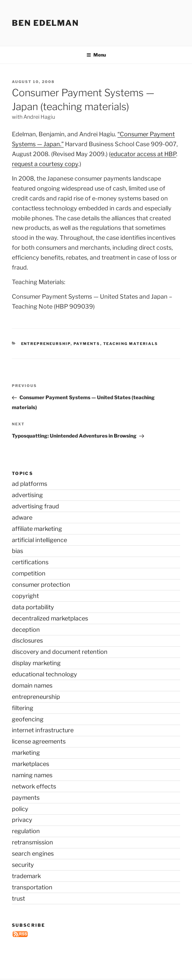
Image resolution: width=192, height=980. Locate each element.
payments (87, 344)
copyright (25, 596)
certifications (30, 562)
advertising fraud (35, 506)
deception (26, 630)
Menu (96, 55)
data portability (33, 607)
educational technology (45, 674)
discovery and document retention (60, 652)
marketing (26, 753)
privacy (22, 820)
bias (17, 551)
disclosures (27, 640)
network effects (34, 786)
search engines (33, 853)
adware (22, 517)
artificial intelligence (39, 540)
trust (18, 898)
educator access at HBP (143, 154)
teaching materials (131, 344)
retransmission (32, 842)
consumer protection (41, 585)
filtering (23, 708)
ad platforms (30, 484)
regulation (26, 831)
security (23, 865)
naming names (32, 775)
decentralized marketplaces (50, 618)
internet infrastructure (43, 730)
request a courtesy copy (45, 164)
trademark (26, 876)
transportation (32, 887)
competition (29, 573)
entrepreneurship (46, 344)
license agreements (39, 741)
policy (20, 809)
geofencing (28, 719)
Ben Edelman (45, 23)
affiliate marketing (37, 529)
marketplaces (31, 764)
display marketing (36, 663)
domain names (32, 685)
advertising (27, 495)
